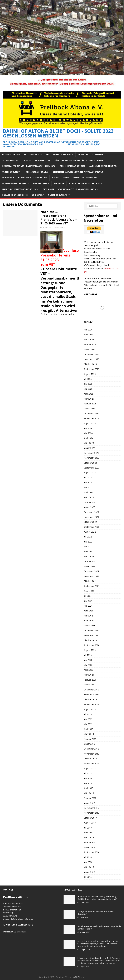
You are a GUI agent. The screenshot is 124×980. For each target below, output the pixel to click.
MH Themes (80, 977)
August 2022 (90, 532)
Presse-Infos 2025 (33, 155)
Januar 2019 (89, 744)
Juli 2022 (88, 537)
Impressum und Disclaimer (16, 183)
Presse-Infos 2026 (11, 155)
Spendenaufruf (10, 160)
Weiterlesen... (71, 314)
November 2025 (91, 359)
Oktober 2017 (90, 818)
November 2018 (91, 754)
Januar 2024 (89, 448)
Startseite (98, 155)
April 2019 (88, 729)
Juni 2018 (88, 778)
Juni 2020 (88, 660)
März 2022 (89, 556)
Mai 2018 (88, 783)
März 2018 (89, 793)
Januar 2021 (89, 626)
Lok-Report (38, 195)
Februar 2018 (90, 798)
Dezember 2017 (91, 808)
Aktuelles (83, 155)
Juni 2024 (88, 428)
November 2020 (91, 635)
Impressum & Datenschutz (15, 932)
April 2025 (88, 394)
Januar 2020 (89, 685)
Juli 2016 (88, 857)
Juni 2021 (88, 601)
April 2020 (88, 670)
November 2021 (91, 576)
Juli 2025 (88, 379)
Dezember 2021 (91, 571)
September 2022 (92, 527)
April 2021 (88, 611)
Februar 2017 (90, 842)
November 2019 (91, 695)
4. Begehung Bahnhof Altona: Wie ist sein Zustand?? (96, 913)
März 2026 (89, 340)
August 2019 (90, 709)
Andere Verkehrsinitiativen (103, 166)
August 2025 (90, 374)
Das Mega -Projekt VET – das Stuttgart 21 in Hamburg (29, 166)
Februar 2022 (90, 561)
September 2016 (92, 852)
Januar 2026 (89, 349)
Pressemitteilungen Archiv (36, 160)
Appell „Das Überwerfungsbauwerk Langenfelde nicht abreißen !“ (99, 928)
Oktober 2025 (90, 364)
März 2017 (89, 837)
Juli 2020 (88, 655)
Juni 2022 (88, 542)
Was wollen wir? (60, 178)
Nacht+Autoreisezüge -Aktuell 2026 (20, 189)
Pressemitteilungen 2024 (58, 155)
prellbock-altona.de (25, 919)
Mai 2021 (88, 606)
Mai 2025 (88, 389)
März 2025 (89, 399)
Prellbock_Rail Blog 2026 (15, 195)
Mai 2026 (88, 330)
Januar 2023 (89, 507)
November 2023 (91, 458)
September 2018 (92, 763)
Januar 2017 (89, 847)
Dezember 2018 (91, 749)
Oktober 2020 (90, 640)
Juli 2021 (88, 596)
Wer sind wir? (40, 183)
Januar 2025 (89, 408)
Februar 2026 (90, 344)
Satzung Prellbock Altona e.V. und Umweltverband (69, 189)
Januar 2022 (89, 566)
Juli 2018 (88, 773)
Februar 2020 (90, 680)
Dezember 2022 (91, 512)
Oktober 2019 (90, 699)
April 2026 (88, 335)
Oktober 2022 (90, 522)
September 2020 (92, 645)
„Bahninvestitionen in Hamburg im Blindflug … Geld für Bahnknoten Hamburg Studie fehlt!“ (98, 898)
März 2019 (89, 734)
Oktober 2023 (90, 463)
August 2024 (90, 423)
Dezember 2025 (91, 354)
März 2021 (89, 616)
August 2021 (90, 591)
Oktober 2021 (90, 581)
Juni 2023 (88, 482)
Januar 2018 (89, 803)
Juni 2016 (88, 862)
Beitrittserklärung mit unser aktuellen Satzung (78, 172)
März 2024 (89, 443)
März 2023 (89, 497)
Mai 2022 (88, 547)
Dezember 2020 (91, 630)
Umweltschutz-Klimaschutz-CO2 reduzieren (25, 178)
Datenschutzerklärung (86, 178)
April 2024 (88, 438)
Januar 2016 (89, 872)
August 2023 (90, 473)
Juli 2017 (88, 828)
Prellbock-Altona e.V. (37, 172)
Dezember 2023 (91, 453)
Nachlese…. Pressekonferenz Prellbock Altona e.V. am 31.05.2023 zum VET (59, 218)
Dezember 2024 (91, 414)
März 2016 (89, 867)
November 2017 (91, 813)
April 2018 (88, 788)
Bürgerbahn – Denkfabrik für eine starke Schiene (79, 160)
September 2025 (92, 369)
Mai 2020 (88, 665)
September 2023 (92, 468)
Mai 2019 (88, 724)
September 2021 (92, 586)
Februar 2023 (90, 502)
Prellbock (61, 228)
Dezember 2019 (91, 690)
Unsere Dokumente (12, 172)
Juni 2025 (88, 384)
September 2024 (92, 418)
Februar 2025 (90, 404)
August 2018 (90, 768)
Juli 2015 (88, 877)
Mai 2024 (88, 433)
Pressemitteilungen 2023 (72, 166)
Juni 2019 (88, 719)
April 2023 (88, 492)
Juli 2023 (88, 478)
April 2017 (88, 833)
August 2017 (90, 823)
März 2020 (89, 675)
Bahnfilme (59, 183)
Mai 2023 (88, 487)
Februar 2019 (90, 739)
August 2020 (90, 650)
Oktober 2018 (90, 759)
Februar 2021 (90, 621)
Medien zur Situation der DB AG (85, 183)
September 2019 (92, 704)
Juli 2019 (88, 714)
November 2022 (91, 517)
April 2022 (88, 552)
